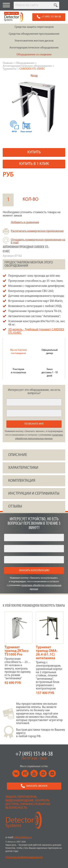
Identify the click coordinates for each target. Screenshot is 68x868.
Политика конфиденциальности (24, 857)
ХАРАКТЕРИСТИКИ (23, 468)
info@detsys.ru (23, 838)
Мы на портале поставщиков (18, 352)
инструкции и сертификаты (34, 494)
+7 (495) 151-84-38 (34, 754)
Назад (34, 76)
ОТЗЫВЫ (15, 506)
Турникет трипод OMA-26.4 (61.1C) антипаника (47, 653)
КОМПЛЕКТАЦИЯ (22, 481)
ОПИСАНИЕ (18, 455)
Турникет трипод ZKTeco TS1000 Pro (17, 651)
